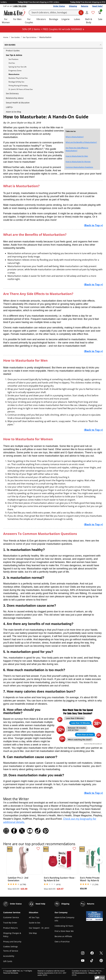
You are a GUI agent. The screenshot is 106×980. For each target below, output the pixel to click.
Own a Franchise (62, 942)
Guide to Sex (35, 923)
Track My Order (10, 923)
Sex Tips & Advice (30, 37)
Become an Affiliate (63, 936)
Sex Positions (13, 59)
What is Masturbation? (75, 137)
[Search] (56, 13)
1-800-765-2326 (19, 6)
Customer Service (11, 917)
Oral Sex (12, 63)
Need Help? (98, 6)
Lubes (77, 19)
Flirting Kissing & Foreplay (18, 86)
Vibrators (41, 19)
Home (6, 37)
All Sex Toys (34, 917)
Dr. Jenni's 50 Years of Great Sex (21, 89)
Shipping (73, 6)
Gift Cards (8, 961)
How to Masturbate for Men (77, 156)
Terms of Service (11, 951)
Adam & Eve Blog (13, 112)
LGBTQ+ (9, 107)
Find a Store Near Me (64, 931)
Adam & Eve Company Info (64, 919)
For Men (17, 19)
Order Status (59, 6)
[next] (99, 859)
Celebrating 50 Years (64, 926)
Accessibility (9, 956)
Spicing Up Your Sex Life (18, 67)
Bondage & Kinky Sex (16, 82)
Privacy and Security (12, 942)
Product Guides (13, 51)
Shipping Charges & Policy (12, 935)
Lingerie (65, 19)
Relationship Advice (15, 98)
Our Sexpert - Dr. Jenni (39, 928)
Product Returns (11, 928)
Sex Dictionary (12, 93)
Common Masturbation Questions (79, 167)
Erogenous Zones (15, 71)
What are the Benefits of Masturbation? (81, 142)
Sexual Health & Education (18, 103)
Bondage (54, 19)
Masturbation (14, 74)
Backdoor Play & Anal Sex (18, 78)
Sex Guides (15, 37)
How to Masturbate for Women (78, 162)
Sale (100, 19)
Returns (85, 6)
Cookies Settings (11, 947)
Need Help (37, 904)
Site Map (33, 933)
